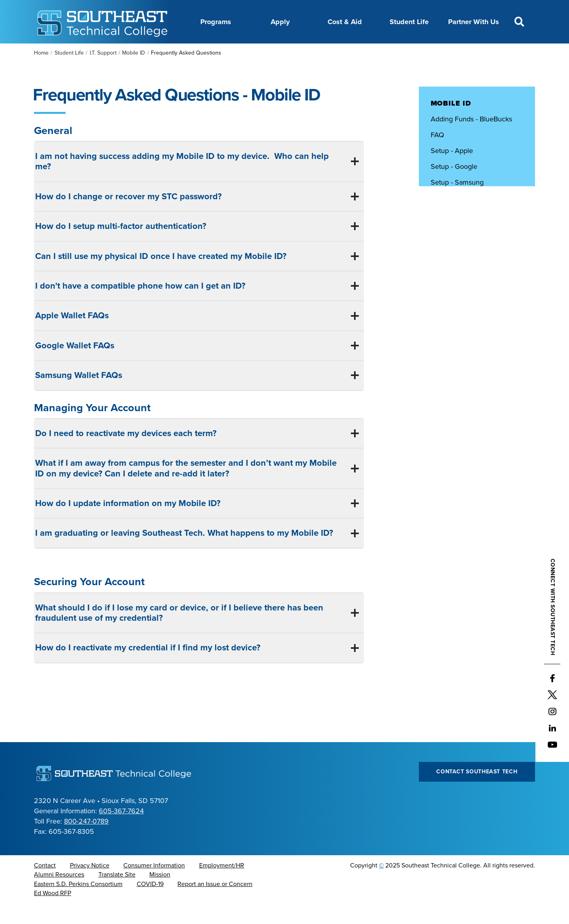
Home (41, 73)
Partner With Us (474, 22)
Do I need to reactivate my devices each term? (127, 453)
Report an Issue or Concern (215, 904)
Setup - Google (454, 186)
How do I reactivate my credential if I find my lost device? (149, 667)
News (301, 53)
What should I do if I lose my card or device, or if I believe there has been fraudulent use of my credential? (179, 633)
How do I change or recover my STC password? (130, 216)
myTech (378, 53)
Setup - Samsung (457, 202)
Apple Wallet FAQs (72, 335)
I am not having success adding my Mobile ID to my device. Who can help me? (182, 181)
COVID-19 (150, 904)
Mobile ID (134, 73)
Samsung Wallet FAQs (79, 395)
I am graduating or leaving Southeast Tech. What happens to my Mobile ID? (185, 553)
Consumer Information (154, 885)
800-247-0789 (86, 841)
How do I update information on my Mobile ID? (129, 523)
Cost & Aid (345, 22)
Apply (280, 22)
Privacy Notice (90, 885)
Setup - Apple (452, 170)
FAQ (437, 155)
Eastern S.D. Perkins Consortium (78, 904)
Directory (267, 53)
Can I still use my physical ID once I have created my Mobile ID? (162, 276)
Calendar (229, 53)
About (142, 53)
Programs (216, 22)
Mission (160, 894)
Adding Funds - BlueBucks (471, 139)
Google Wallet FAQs (75, 365)
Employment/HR (222, 885)
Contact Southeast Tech (477, 791)
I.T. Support (103, 73)
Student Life (409, 22)
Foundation (338, 53)
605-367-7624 (121, 831)
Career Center (183, 53)
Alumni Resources (59, 894)
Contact (45, 885)
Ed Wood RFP (53, 913)
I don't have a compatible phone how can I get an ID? (140, 306)
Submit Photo (452, 218)
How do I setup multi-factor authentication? (122, 246)
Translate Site (117, 894)
